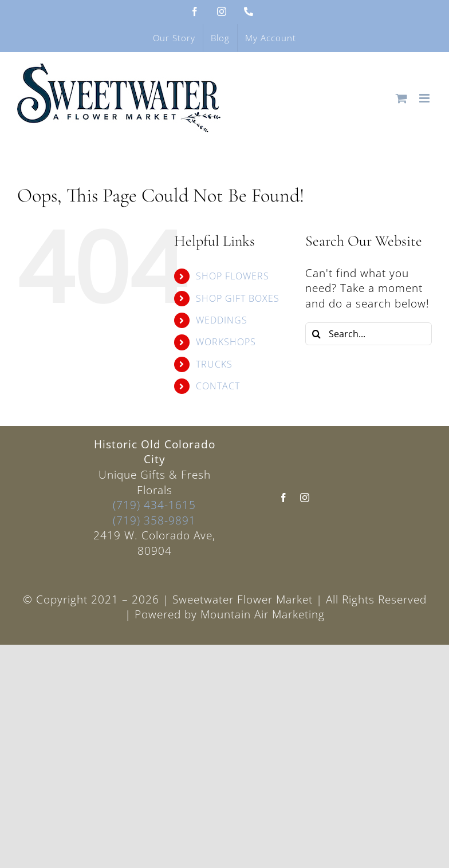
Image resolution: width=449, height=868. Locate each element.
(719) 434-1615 (154, 505)
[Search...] (369, 334)
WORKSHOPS (226, 342)
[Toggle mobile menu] (426, 98)
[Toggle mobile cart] (402, 98)
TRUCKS (214, 364)
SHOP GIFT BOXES (238, 298)
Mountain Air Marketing (263, 614)
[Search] (317, 334)
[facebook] (284, 498)
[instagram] (305, 498)
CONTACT (218, 386)
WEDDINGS (222, 320)
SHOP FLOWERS (233, 276)
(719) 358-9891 (154, 520)
